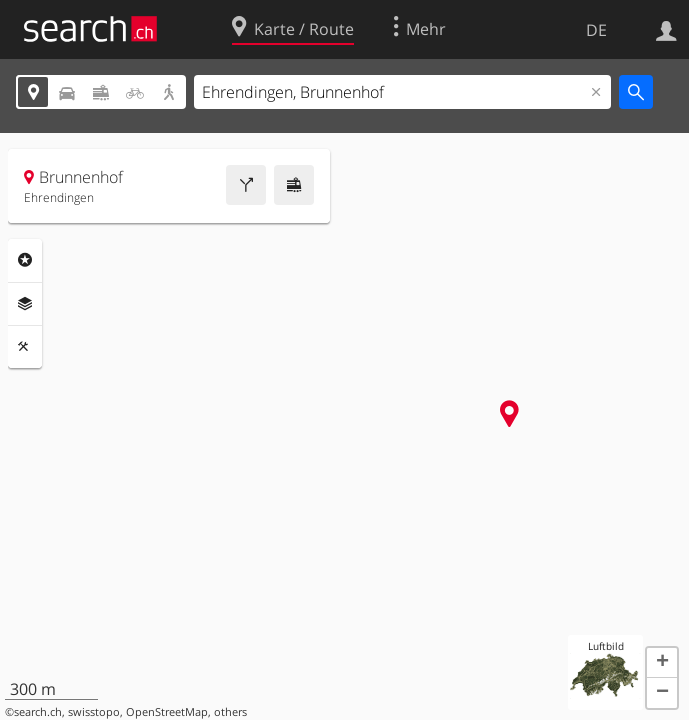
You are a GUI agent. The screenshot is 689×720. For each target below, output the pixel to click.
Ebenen (25, 304)
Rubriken (25, 260)
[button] (662, 663)
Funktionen (25, 347)
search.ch (38, 712)
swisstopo (94, 712)
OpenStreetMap (167, 712)
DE (596, 30)
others (230, 712)
